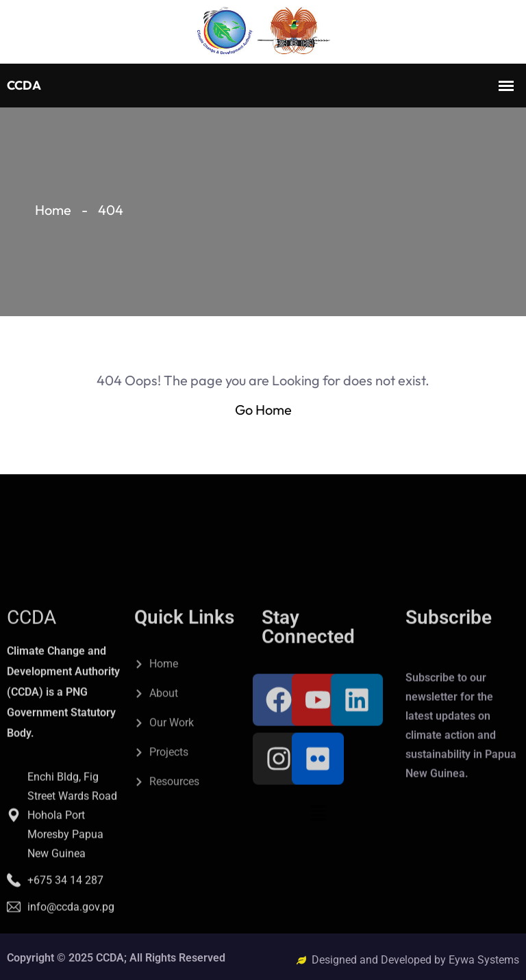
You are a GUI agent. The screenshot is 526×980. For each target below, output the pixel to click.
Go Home (263, 410)
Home (53, 210)
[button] (318, 912)
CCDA (32, 717)
